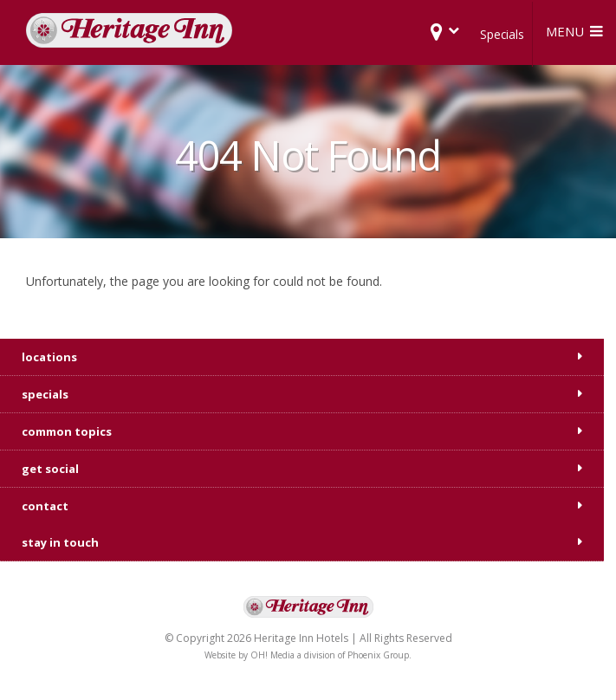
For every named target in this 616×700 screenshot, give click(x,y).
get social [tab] (50, 469)
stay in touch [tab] (60, 542)
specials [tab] (45, 394)
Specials (502, 34)
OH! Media (272, 655)
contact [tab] (45, 506)
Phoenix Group (378, 655)
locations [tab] (49, 357)
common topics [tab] (67, 431)
